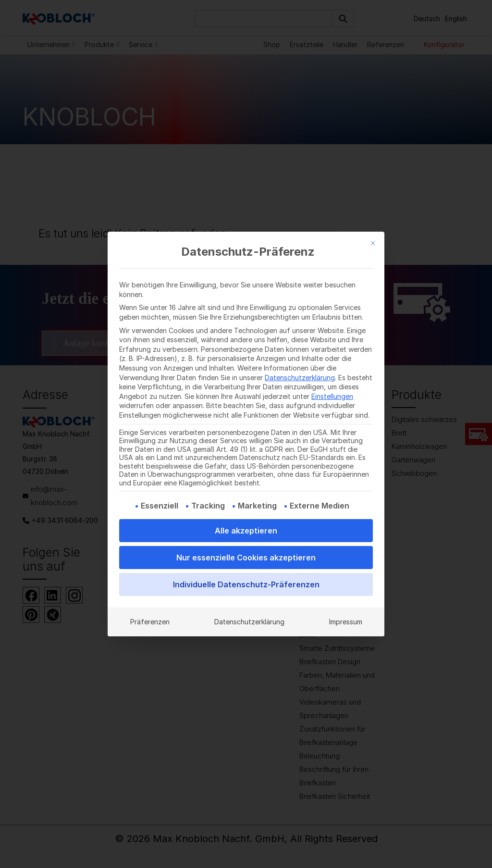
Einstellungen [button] (332, 396)
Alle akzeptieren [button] (246, 531)
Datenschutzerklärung (300, 378)
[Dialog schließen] (373, 243)
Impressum (346, 622)
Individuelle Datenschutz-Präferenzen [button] (246, 584)
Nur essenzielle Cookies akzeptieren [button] (246, 558)
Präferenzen (150, 622)
